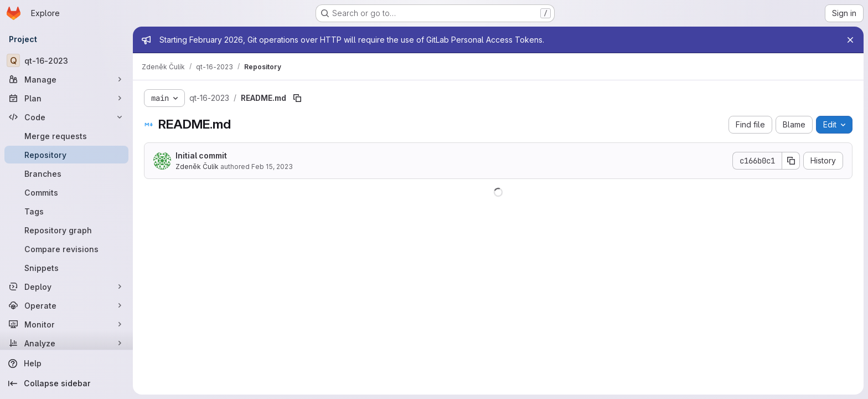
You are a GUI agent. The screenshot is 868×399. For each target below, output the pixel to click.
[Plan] (66, 98)
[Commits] (66, 192)
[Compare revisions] (66, 249)
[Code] (66, 117)
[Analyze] (66, 343)
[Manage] (66, 79)
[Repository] (66, 155)
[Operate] (66, 305)
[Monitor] (66, 324)
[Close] (850, 40)
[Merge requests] (66, 136)
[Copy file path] (297, 98)
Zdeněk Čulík (197, 167)
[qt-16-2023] (66, 60)
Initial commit (201, 155)
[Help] (66, 364)
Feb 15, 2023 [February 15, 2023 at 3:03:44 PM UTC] (272, 167)
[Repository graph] (66, 230)
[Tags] (66, 211)
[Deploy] (66, 287)
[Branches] (66, 173)
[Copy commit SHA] (791, 161)
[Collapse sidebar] (66, 383)
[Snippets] (66, 268)
